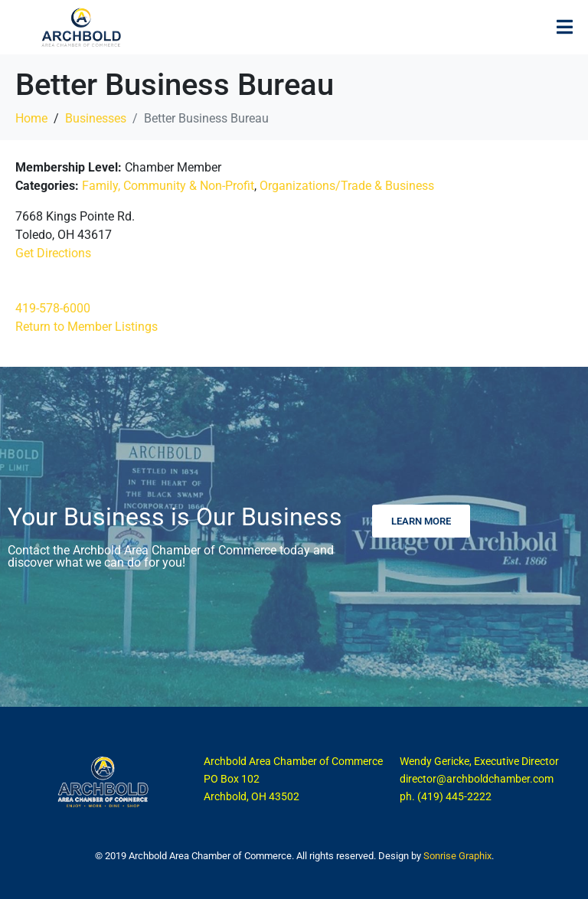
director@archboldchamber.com (477, 779)
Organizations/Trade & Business (347, 186)
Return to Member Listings (87, 327)
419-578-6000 (53, 308)
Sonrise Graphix (457, 856)
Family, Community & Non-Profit (168, 186)
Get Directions (53, 253)
